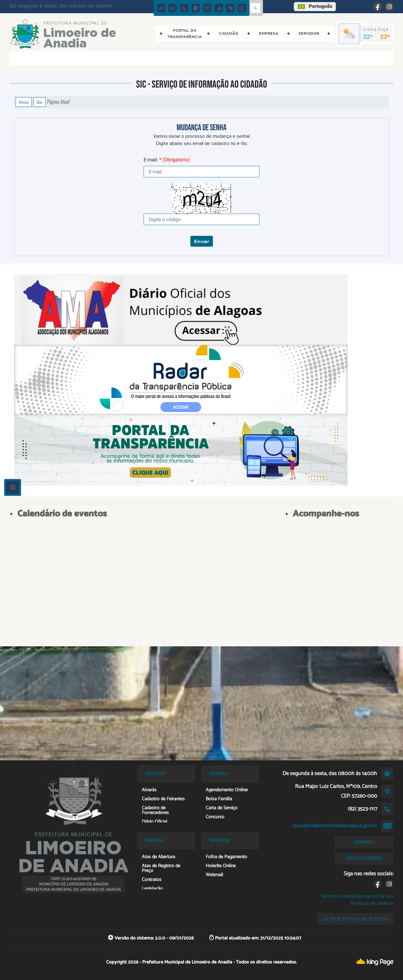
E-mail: (167, 160)
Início (24, 102)
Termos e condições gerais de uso (357, 896)
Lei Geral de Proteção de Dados (355, 919)
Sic (39, 102)
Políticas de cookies (372, 903)
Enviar (202, 241)
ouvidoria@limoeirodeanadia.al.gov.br (335, 826)
